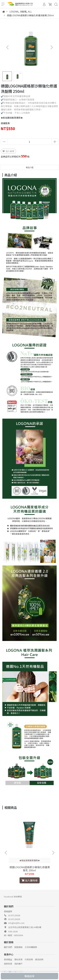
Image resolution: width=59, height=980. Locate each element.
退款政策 (8, 964)
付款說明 (29, 959)
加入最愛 (8, 151)
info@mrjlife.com (16, 923)
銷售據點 (18, 947)
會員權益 (8, 959)
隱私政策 (18, 959)
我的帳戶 (18, 964)
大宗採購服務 (31, 947)
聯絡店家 (30, 976)
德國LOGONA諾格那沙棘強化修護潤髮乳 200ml (30, 869)
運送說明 (39, 959)
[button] (52, 47)
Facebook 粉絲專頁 (13, 897)
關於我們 (8, 947)
